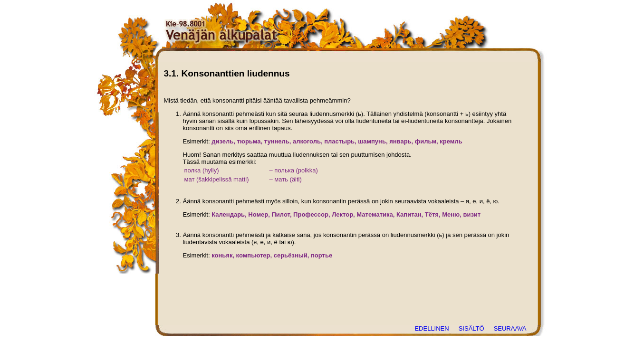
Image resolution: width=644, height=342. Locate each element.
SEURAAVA (510, 328)
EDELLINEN (432, 328)
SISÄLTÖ (471, 328)
